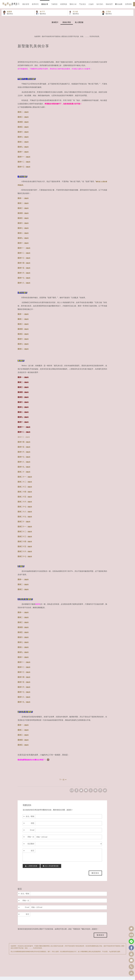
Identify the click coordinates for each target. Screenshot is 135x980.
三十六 (24, 555)
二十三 (24, 490)
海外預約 (100, 4)
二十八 (24, 515)
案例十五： (24, 271)
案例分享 (45, 4)
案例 (19, 480)
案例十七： (24, 281)
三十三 (24, 540)
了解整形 (54, 4)
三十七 (24, 560)
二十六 (24, 505)
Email (32, 833)
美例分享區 (67, 26)
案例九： (23, 150)
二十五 (24, 500)
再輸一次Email (31, 842)
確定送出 (95, 876)
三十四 (24, 545)
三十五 (24, 550)
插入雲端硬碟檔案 (51, 869)
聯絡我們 (109, 4)
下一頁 (63, 783)
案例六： (23, 135)
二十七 (24, 510)
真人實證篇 (79, 26)
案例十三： (24, 170)
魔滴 (119, 955)
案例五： (23, 130)
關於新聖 (26, 4)
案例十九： (22, 470)
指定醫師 (31, 847)
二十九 (24, 520)
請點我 (28, 440)
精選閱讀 (64, 4)
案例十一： (24, 160)
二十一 (24, 480)
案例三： (23, 120)
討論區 (91, 4)
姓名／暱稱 (30, 820)
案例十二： (24, 165)
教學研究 (35, 4)
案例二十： (22, 475)
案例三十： (22, 525)
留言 (32, 854)
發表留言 (100, 938)
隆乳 (113, 955)
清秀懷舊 (128, 4)
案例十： (23, 155)
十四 (24, 495)
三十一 (24, 530)
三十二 (24, 535)
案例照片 (55, 26)
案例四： (23, 125)
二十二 (24, 485)
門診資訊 (82, 4)
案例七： (23, 140)
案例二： (23, 115)
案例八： (23, 145)
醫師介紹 (73, 4)
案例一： (23, 202)
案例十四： (24, 266)
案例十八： (24, 286)
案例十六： (24, 276)
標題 (32, 827)
